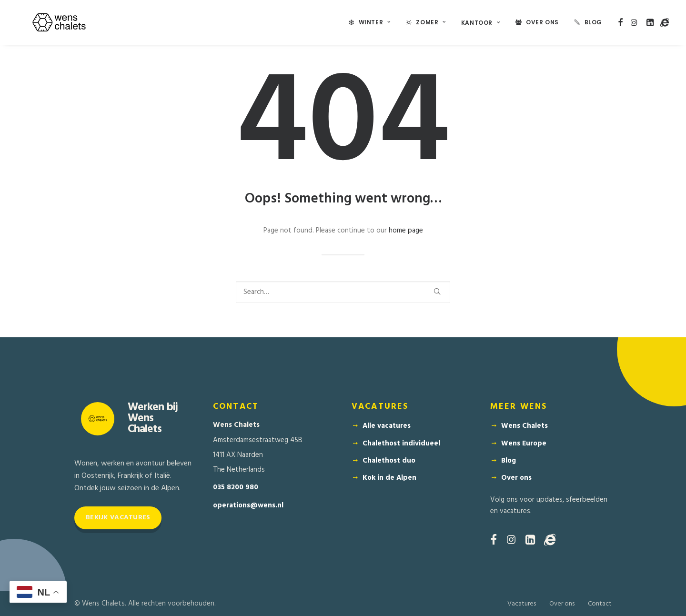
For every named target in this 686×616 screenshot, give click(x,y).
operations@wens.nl (248, 506)
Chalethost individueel (401, 444)
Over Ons (542, 22)
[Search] (343, 292)
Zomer (431, 22)
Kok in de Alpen (389, 478)
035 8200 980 (236, 488)
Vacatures (522, 604)
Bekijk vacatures (118, 518)
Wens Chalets (525, 426)
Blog (593, 22)
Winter (375, 22)
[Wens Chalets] (59, 22)
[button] (620, 22)
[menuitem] (370, 22)
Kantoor (481, 23)
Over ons (516, 478)
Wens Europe (524, 444)
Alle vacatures (387, 426)
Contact (600, 604)
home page (406, 231)
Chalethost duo (389, 461)
